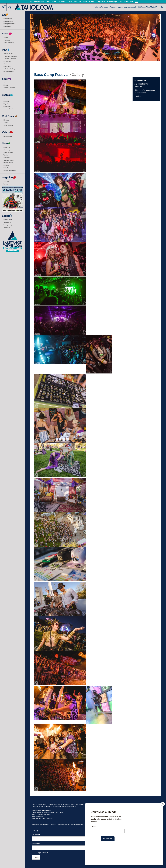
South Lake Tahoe (58, 2)
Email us (138, 96)
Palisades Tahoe (89, 2)
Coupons (7, 147)
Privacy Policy (84, 804)
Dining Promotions (10, 24)
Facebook (8, 220)
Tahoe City (78, 2)
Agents (6, 123)
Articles (6, 165)
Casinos (6, 64)
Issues (6, 184)
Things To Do (8, 54)
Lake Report (8, 136)
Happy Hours (8, 26)
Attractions (7, 61)
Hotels (6, 85)
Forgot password (42, 853)
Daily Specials (8, 21)
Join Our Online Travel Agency (42, 814)
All (4, 83)
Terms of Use (74, 804)
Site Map (6, 168)
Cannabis (7, 40)
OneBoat (46, 825)
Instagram (8, 225)
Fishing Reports (9, 71)
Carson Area (129, 2)
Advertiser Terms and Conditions (42, 818)
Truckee (69, 2)
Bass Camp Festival (51, 75)
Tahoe (48, 2)
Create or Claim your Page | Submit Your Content (47, 812)
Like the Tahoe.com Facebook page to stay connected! (115, 7)
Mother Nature (8, 163)
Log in (36, 857)
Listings (6, 120)
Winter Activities (10, 59)
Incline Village (112, 2)
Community (7, 106)
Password (36, 844)
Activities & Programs (11, 69)
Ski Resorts (7, 66)
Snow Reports (8, 152)
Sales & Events (9, 42)
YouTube (7, 222)
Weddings (7, 158)
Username (36, 835)
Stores (6, 37)
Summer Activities (11, 56)
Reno (121, 2)
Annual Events (8, 109)
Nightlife (6, 104)
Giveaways (7, 150)
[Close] (163, 821)
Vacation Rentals (9, 88)
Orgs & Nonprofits (10, 170)
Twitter (7, 227)
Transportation (8, 160)
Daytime (6, 101)
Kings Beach (101, 2)
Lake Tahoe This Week (37, 2)
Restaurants (8, 19)
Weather (6, 155)
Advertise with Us (37, 816)
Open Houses (8, 125)
